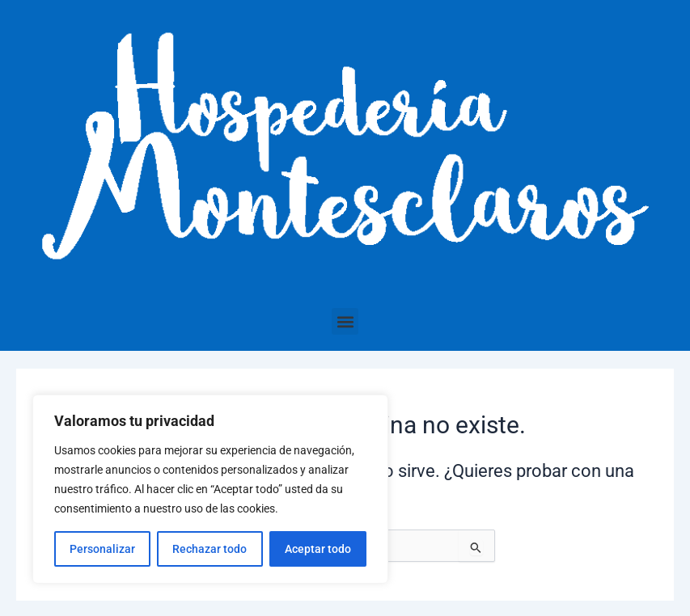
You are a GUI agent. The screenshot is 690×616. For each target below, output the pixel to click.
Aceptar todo (318, 549)
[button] (345, 321)
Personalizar (102, 549)
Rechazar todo (210, 549)
